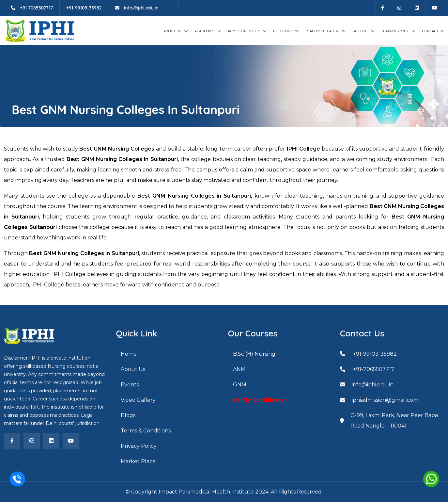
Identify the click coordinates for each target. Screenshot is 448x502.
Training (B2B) (395, 31)
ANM (239, 369)
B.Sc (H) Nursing (254, 354)
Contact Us (433, 31)
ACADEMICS (204, 31)
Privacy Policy (139, 446)
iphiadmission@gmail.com (379, 400)
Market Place (138, 461)
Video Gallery (138, 400)
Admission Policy (244, 31)
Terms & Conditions (146, 431)
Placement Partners (325, 31)
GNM (240, 385)
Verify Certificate (259, 400)
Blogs (128, 415)
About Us (172, 31)
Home (129, 354)
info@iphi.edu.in (137, 8)
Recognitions (286, 31)
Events (130, 385)
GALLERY (359, 31)
